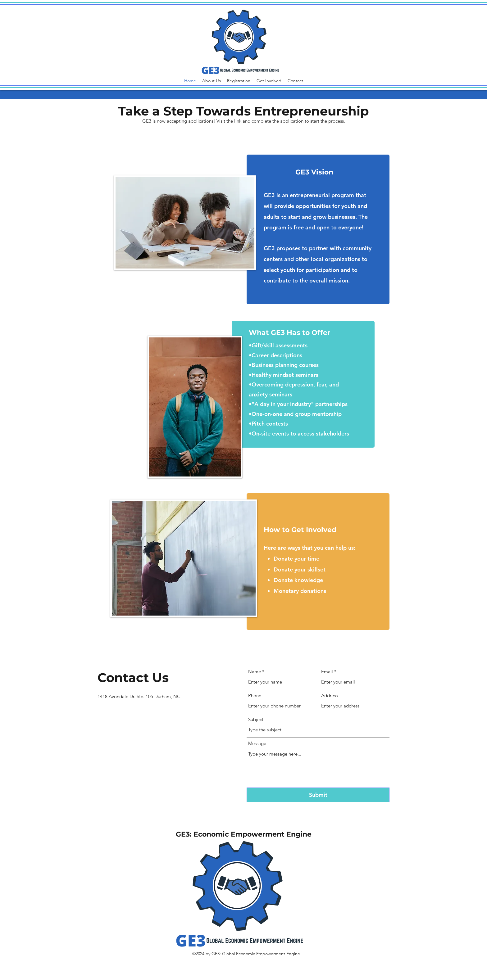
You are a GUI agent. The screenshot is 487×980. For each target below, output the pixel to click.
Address (329, 695)
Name (255, 672)
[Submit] (318, 795)
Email (327, 672)
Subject (256, 719)
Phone (255, 695)
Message (257, 743)
